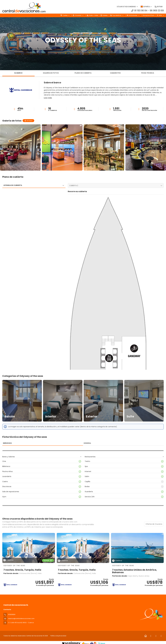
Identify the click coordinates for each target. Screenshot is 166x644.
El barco (18, 73)
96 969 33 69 (157, 11)
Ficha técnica (148, 73)
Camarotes (115, 73)
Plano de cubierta (83, 73)
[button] (48, 98)
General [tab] (87, 443)
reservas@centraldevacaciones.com (21, 619)
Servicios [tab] (7, 443)
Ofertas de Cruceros (154, 524)
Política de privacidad (58, 636)
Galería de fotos (51, 73)
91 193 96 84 (141, 11)
